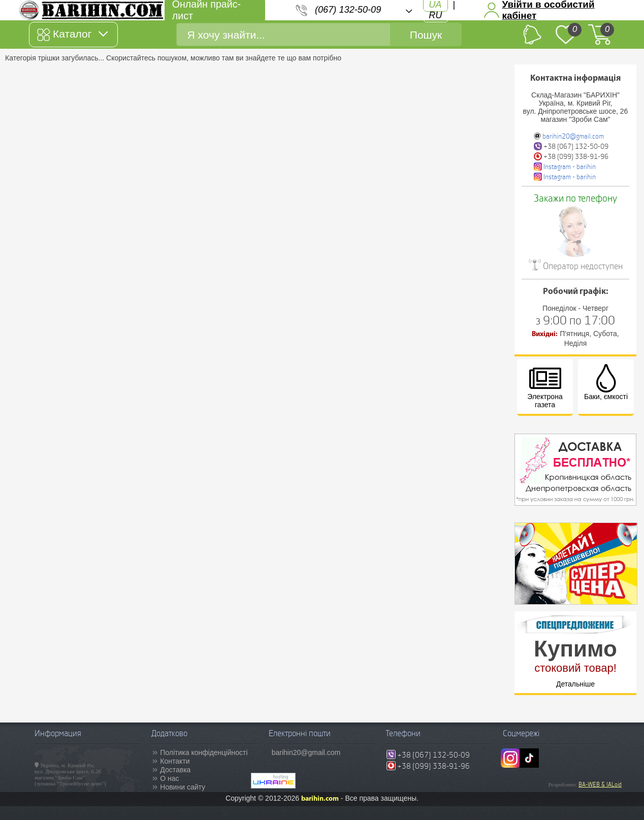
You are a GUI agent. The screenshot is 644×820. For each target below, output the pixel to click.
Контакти (175, 761)
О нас (169, 778)
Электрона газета (545, 386)
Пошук (426, 35)
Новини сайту (183, 787)
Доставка (175, 770)
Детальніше (575, 684)
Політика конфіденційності (204, 752)
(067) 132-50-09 (348, 10)
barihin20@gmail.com (573, 136)
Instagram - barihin (570, 167)
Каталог (72, 35)
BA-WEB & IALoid (600, 784)
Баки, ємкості (606, 382)
